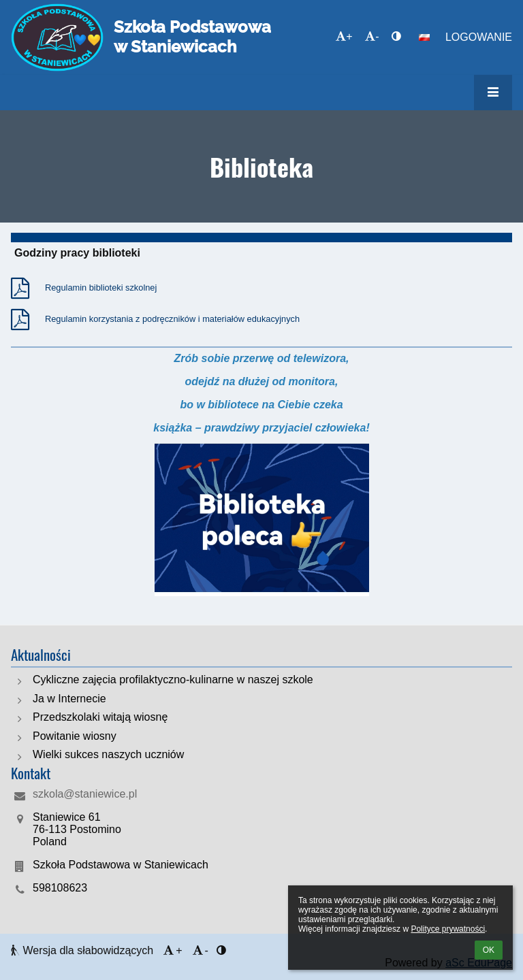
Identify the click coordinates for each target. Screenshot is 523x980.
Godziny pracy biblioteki (77, 253)
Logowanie (479, 37)
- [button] (372, 36)
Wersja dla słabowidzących (84, 950)
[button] (424, 37)
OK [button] (489, 950)
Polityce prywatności (448, 929)
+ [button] (344, 36)
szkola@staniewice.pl (85, 794)
